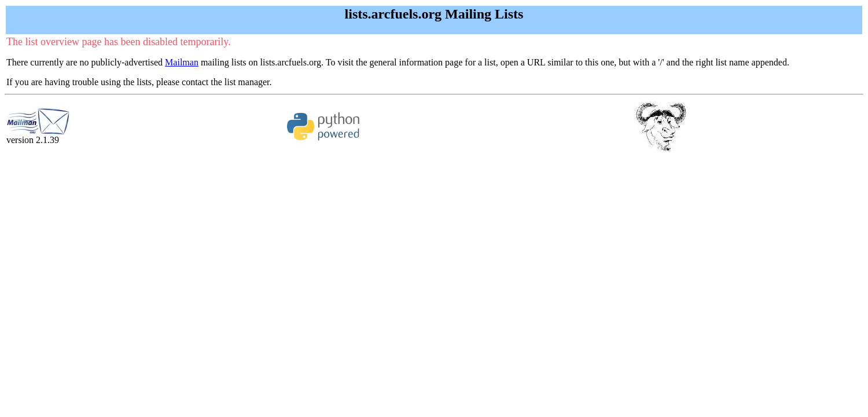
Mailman (182, 62)
